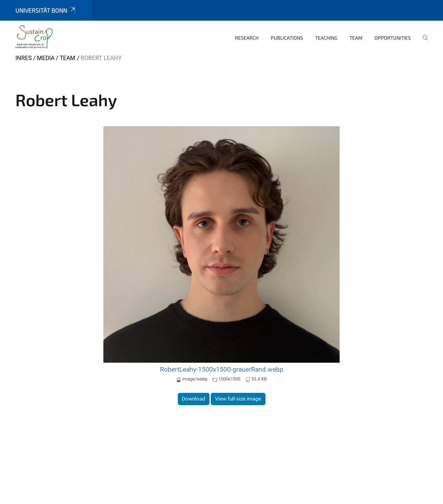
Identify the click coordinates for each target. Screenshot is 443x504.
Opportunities (393, 38)
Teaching (326, 38)
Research (247, 38)
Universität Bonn (46, 10)
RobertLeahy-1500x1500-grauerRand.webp (222, 369)
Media (46, 58)
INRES (24, 58)
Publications (287, 38)
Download (194, 399)
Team (356, 38)
